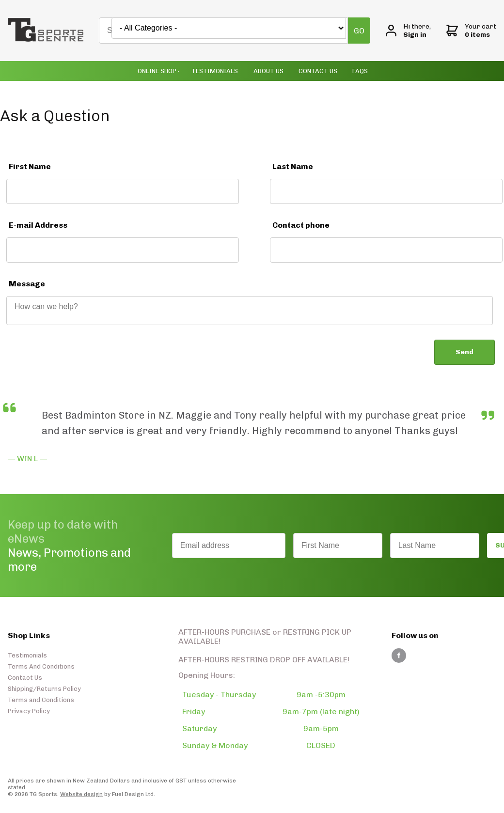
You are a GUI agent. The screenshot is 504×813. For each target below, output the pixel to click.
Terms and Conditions (41, 700)
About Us (268, 71)
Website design (81, 794)
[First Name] (123, 191)
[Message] (250, 311)
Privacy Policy (29, 711)
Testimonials (215, 71)
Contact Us (318, 71)
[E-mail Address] (123, 250)
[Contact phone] (386, 250)
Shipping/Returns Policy (44, 689)
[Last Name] (386, 191)
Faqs (360, 71)
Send (465, 352)
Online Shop (157, 71)
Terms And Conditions (41, 666)
